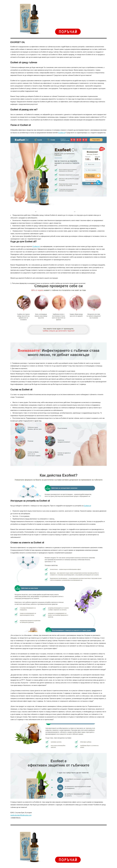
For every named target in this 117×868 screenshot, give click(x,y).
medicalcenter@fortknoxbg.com (21, 815)
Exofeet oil (62, 133)
